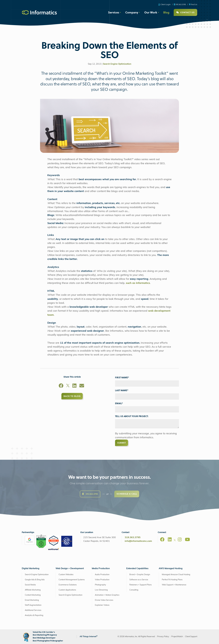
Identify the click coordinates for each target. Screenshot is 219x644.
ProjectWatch (177, 637)
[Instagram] (180, 539)
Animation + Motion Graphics (107, 595)
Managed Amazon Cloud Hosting (176, 575)
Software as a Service (139, 580)
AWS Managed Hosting (171, 569)
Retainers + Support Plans (140, 585)
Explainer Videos (102, 605)
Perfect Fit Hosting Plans (172, 580)
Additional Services (33, 610)
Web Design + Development (70, 569)
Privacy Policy (163, 637)
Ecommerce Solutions (68, 585)
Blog (166, 12)
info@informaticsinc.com (138, 541)
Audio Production (102, 575)
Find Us (193, 4)
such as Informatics (138, 283)
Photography (100, 585)
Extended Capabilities (137, 569)
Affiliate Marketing (33, 590)
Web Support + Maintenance (174, 585)
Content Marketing (33, 595)
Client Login (164, 4)
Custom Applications (67, 590)
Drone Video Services (104, 600)
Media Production (101, 569)
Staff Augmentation (33, 605)
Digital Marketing (31, 569)
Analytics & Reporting (34, 615)
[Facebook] (61, 386)
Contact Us (185, 12)
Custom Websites (66, 575)
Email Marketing (32, 600)
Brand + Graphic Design (140, 575)
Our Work (151, 12)
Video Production (102, 580)
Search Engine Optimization (117, 64)
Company (132, 12)
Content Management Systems (72, 580)
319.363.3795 (180, 4)
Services (114, 12)
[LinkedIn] (74, 386)
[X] (68, 386)
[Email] (82, 386)
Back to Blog (72, 396)
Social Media (30, 585)
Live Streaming (101, 590)
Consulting (134, 590)
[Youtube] (187, 539)
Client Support (191, 637)
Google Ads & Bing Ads (35, 580)
